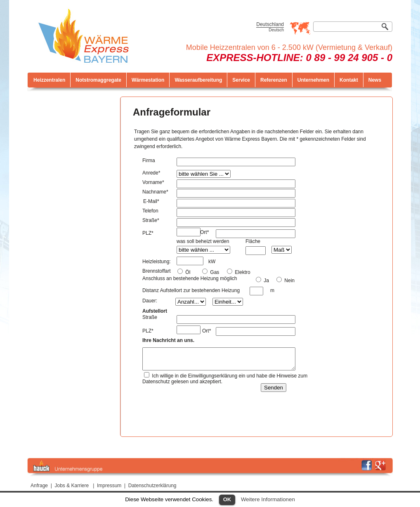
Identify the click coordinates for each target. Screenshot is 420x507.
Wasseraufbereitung (198, 80)
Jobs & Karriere (72, 486)
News (375, 80)
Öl (187, 272)
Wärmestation (148, 80)
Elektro (242, 272)
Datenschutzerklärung (152, 486)
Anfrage (39, 486)
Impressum (109, 486)
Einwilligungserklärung (213, 376)
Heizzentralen (49, 80)
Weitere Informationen (268, 499)
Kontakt (349, 80)
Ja (266, 281)
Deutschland (270, 24)
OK (227, 499)
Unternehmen (313, 80)
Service (241, 80)
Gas (214, 272)
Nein (289, 281)
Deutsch (276, 30)
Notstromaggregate (98, 80)
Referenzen (274, 80)
